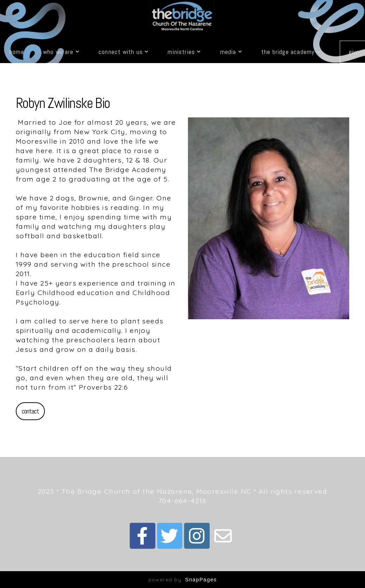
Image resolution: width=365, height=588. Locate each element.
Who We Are (61, 52)
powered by (183, 580)
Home (17, 52)
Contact (30, 411)
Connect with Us (124, 52)
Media (231, 52)
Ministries (184, 52)
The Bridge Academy (291, 52)
